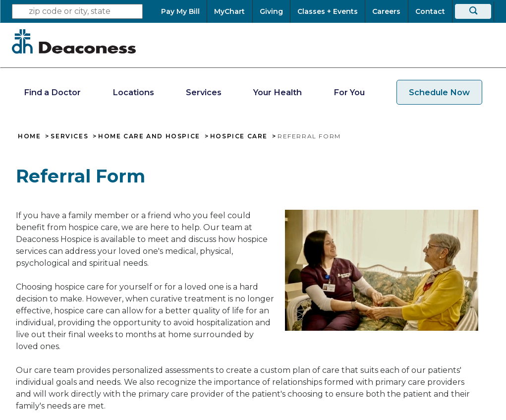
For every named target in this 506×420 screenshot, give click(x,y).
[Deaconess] (74, 41)
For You (349, 92)
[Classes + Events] (328, 11)
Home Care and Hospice (149, 136)
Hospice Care (239, 136)
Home (29, 136)
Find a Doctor (52, 92)
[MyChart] (229, 11)
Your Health (278, 92)
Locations (133, 92)
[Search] (473, 11)
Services (204, 92)
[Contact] (430, 11)
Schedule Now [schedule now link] (439, 92)
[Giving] (271, 11)
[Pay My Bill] (184, 11)
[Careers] (386, 11)
